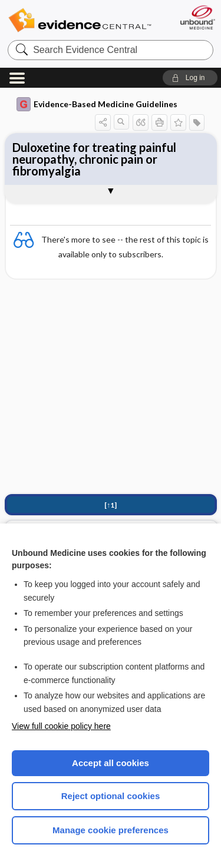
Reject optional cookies (111, 796)
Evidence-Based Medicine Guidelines (97, 104)
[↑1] (111, 505)
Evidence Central (80, 20)
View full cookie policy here (61, 726)
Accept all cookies (111, 763)
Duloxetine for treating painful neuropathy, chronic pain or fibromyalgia (94, 159)
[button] (190, 78)
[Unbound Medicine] (197, 17)
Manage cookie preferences (111, 830)
